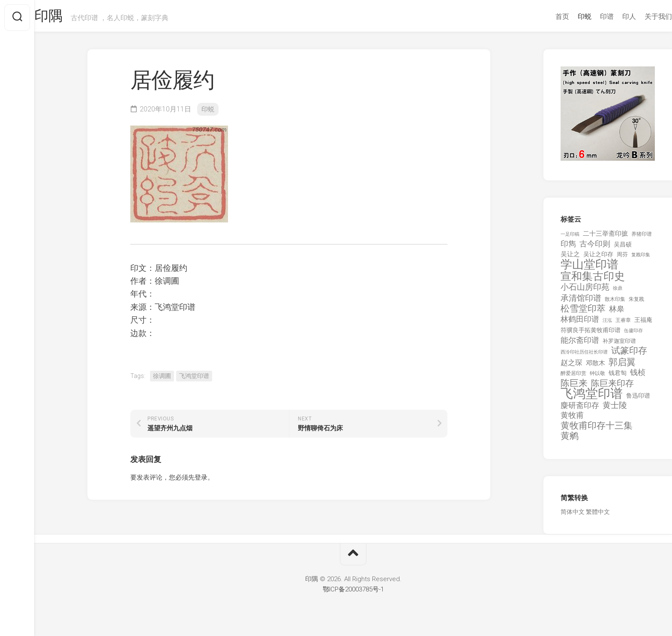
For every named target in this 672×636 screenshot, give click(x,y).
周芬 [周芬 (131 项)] (622, 257)
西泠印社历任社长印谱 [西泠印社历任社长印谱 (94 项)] (584, 355)
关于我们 (641, 16)
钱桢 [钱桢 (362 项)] (638, 376)
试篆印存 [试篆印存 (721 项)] (629, 354)
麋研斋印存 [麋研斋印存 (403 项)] (580, 408)
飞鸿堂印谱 (194, 379)
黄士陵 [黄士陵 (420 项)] (615, 408)
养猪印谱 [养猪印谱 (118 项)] (642, 237)
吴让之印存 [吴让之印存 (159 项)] (598, 257)
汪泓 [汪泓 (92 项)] (607, 323)
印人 (612, 16)
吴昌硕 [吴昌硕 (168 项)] (623, 248)
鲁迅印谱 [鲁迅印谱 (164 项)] (638, 399)
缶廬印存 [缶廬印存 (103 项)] (633, 334)
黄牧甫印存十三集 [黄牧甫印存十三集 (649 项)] (597, 429)
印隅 (67, 18)
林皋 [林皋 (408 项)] (617, 312)
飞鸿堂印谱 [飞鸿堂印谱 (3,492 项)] (592, 397)
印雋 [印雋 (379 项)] (568, 247)
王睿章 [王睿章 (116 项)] (623, 323)
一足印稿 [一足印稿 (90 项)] (570, 237)
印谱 (590, 16)
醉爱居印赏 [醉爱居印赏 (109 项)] (573, 377)
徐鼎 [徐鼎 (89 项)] (618, 292)
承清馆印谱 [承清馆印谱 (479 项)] (581, 301)
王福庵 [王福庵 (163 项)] (643, 323)
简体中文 (573, 515)
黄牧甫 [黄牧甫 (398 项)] (572, 418)
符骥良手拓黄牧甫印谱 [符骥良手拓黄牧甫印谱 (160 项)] (591, 333)
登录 (201, 480)
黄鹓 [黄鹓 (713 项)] (570, 439)
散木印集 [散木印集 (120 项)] (615, 302)
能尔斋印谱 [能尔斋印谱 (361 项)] (580, 343)
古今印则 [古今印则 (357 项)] (595, 247)
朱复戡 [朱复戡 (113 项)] (636, 302)
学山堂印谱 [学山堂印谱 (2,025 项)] (589, 268)
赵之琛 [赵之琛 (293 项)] (571, 366)
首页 (545, 16)
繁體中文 (598, 515)
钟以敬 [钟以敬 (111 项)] (597, 377)
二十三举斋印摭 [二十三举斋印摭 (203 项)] (605, 237)
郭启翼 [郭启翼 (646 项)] (622, 365)
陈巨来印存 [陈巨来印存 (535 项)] (612, 387)
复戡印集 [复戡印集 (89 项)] (641, 258)
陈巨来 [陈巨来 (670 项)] (574, 386)
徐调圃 (162, 379)
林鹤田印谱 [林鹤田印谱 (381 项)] (580, 322)
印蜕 (567, 16)
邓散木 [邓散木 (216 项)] (595, 366)
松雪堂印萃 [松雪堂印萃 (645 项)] (583, 312)
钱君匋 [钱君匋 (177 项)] (618, 376)
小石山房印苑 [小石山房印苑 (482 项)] (585, 291)
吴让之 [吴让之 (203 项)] (570, 257)
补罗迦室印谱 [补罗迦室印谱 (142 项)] (619, 344)
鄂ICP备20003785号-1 (353, 592)
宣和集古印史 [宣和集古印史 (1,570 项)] (593, 279)
